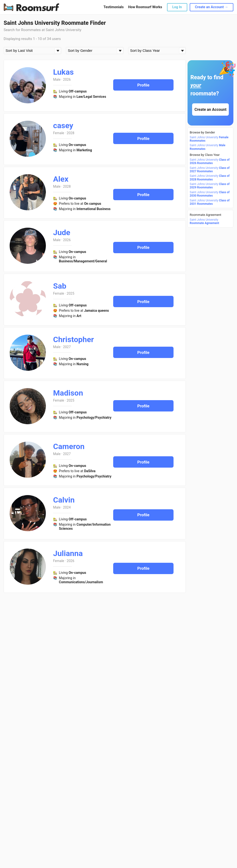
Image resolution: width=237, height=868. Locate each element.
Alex (61, 179)
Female (59, 133)
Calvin (64, 500)
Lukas (63, 72)
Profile (143, 85)
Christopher (73, 339)
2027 (67, 347)
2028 (70, 133)
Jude (62, 232)
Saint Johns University (209, 139)
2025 (70, 293)
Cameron (69, 446)
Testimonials (114, 7)
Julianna (68, 553)
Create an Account (211, 109)
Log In (177, 7)
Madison (68, 393)
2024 (67, 507)
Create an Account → (212, 7)
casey (63, 126)
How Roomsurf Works (145, 7)
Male (57, 80)
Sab (60, 286)
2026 (67, 80)
